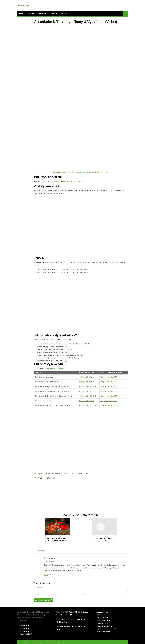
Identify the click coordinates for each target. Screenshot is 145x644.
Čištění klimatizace (103, 615)
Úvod (21, 14)
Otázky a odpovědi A (86, 377)
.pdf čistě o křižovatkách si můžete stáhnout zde (66, 181)
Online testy (105, 172)
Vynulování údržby (103, 618)
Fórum (64, 14)
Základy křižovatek (60, 172)
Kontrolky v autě (102, 623)
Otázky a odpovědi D (87, 401)
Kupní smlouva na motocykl (106, 629)
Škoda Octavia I (25, 626)
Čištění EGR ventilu (103, 620)
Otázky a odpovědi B (87, 382)
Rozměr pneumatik (103, 632)
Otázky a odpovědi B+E (87, 387)
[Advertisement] (81, 38)
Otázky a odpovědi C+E (88, 396)
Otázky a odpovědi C (87, 391)
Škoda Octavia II (25, 628)
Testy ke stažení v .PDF (109, 377)
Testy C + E (72, 172)
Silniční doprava (46, 474)
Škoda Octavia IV (25, 634)
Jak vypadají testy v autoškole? (88, 172)
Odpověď (47, 575)
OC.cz (36, 474)
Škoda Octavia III (25, 631)
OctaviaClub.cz (24, 6)
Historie (31, 14)
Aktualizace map (102, 612)
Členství (43, 14)
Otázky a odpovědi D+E (88, 406)
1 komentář (51, 478)
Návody (54, 14)
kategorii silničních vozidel (55, 368)
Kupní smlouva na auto (105, 626)
